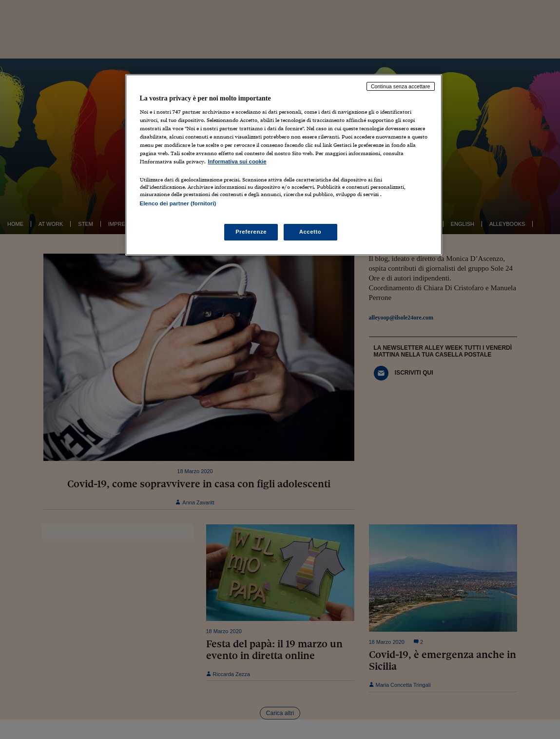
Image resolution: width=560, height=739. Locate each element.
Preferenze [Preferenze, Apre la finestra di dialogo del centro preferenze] (251, 232)
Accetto (310, 232)
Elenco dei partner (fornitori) (178, 203)
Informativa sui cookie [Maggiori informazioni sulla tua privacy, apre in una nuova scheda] (237, 161)
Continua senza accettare (401, 86)
